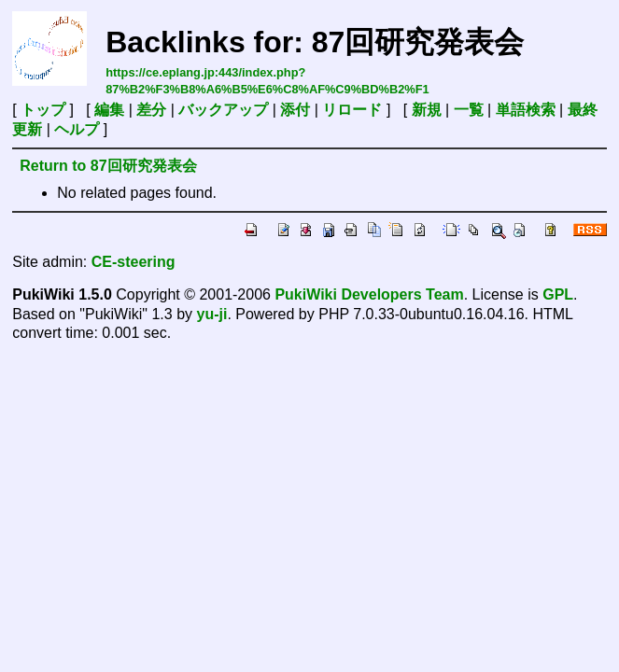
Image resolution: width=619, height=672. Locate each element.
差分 (151, 110)
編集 (109, 110)
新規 (427, 110)
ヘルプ (77, 129)
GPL (558, 294)
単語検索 (526, 110)
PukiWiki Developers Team (369, 294)
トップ (43, 110)
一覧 (469, 110)
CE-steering (134, 262)
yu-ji (211, 314)
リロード (352, 110)
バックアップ (223, 110)
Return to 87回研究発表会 (108, 166)
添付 (295, 110)
